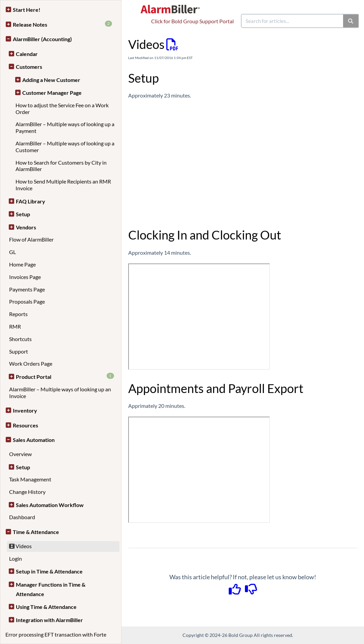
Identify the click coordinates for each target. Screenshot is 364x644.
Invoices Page (25, 277)
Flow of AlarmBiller (31, 239)
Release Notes (62, 24)
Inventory (25, 410)
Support (19, 351)
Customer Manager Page (52, 93)
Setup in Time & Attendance (49, 571)
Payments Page (27, 289)
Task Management (30, 479)
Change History (27, 492)
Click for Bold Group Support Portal (192, 21)
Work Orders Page (31, 363)
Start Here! (27, 10)
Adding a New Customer (51, 80)
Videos (20, 546)
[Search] (351, 21)
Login (16, 558)
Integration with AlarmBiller (49, 620)
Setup (23, 214)
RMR (15, 326)
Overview (20, 454)
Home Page (22, 264)
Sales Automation (34, 440)
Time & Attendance (36, 532)
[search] (292, 21)
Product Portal (65, 376)
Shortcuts (20, 339)
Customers (29, 67)
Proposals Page (27, 301)
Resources (25, 425)
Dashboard (22, 517)
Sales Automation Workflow (50, 505)
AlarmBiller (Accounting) (42, 39)
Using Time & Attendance (46, 607)
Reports (18, 314)
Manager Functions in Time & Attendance (51, 589)
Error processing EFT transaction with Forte (56, 634)
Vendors (26, 227)
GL (12, 252)
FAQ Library (31, 201)
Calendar (27, 54)
